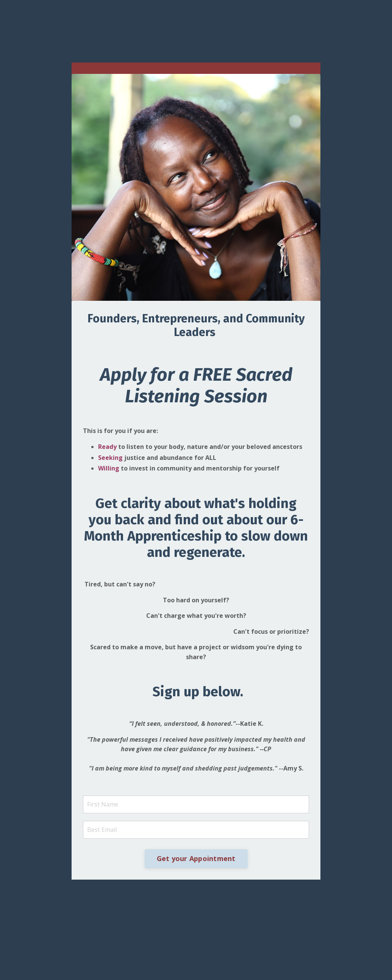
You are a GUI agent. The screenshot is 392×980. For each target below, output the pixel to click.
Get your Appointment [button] (196, 858)
